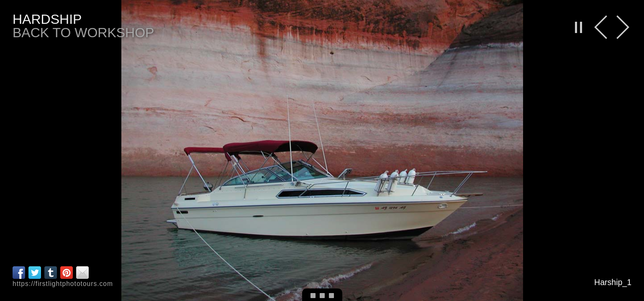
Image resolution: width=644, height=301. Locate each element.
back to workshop (83, 33)
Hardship (47, 19)
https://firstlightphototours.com (63, 284)
